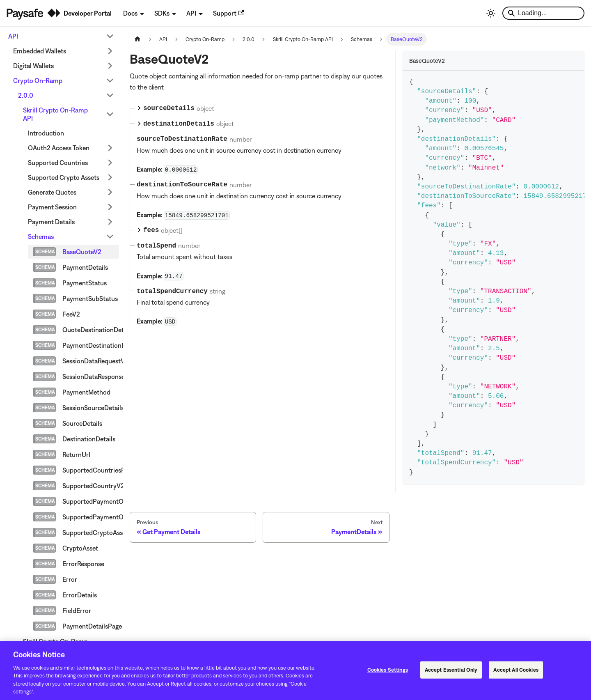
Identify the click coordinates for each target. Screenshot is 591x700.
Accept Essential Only (451, 673)
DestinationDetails (89, 439)
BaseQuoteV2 (82, 252)
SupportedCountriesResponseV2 (91, 470)
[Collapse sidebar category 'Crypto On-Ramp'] (110, 80)
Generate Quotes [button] (52, 192)
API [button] (191, 13)
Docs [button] (130, 13)
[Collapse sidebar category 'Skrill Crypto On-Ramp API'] (110, 114)
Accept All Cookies (516, 673)
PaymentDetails (85, 267)
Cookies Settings (388, 673)
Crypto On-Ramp (38, 80)
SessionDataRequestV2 (91, 361)
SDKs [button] (162, 13)
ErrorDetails (80, 595)
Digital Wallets (33, 66)
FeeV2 (71, 314)
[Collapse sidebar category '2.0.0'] (110, 95)
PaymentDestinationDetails (91, 345)
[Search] (543, 13)
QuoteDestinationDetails (91, 330)
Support (228, 13)
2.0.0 (26, 95)
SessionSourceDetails (91, 408)
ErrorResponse (83, 564)
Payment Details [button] (51, 222)
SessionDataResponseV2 (91, 376)
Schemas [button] (41, 236)
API (13, 36)
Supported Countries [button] (58, 163)
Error (70, 579)
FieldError (77, 610)
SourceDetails (82, 423)
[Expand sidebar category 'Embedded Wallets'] (110, 51)
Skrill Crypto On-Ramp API (55, 114)
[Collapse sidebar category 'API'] (110, 36)
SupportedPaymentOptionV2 (91, 501)
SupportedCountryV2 (91, 486)
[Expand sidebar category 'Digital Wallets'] (110, 66)
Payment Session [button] (52, 207)
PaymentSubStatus (90, 298)
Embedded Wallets (40, 51)
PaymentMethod (86, 392)
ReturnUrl (76, 454)
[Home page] (137, 39)
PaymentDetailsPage (91, 626)
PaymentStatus (85, 283)
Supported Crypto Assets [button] (64, 177)
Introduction (46, 133)
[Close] (578, 673)
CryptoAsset (80, 548)
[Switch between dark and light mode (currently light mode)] (491, 13)
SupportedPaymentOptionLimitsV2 (91, 517)
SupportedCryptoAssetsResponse (91, 532)
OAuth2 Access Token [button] (59, 148)
